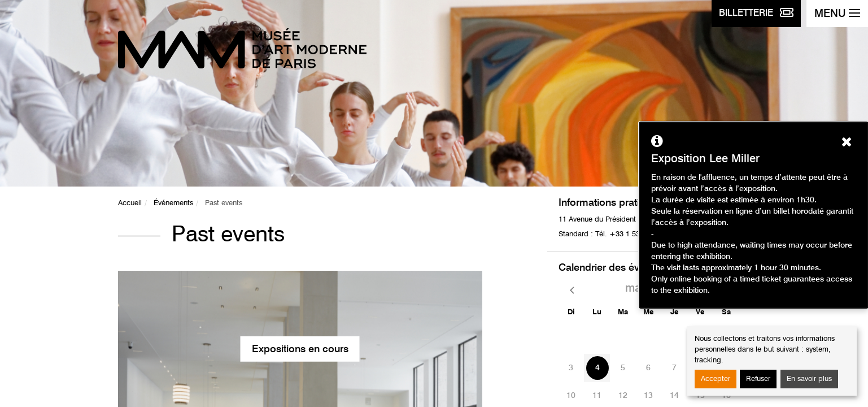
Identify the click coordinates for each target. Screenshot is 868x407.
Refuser (758, 379)
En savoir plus (809, 379)
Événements (173, 203)
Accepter (716, 379)
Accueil (130, 203)
